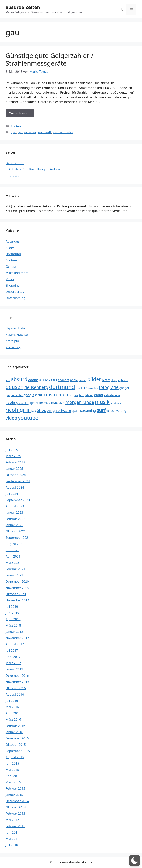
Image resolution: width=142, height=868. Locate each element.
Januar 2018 (14, 632)
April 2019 (13, 619)
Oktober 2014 (16, 807)
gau (13, 132)
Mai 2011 (12, 839)
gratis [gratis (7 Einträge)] (40, 395)
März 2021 (13, 563)
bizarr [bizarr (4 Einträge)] (106, 380)
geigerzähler (27, 132)
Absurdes (12, 241)
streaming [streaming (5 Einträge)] (88, 410)
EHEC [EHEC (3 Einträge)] (84, 388)
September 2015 (18, 751)
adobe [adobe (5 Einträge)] (33, 380)
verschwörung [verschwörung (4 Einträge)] (116, 411)
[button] (121, 9)
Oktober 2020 (16, 594)
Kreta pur (12, 341)
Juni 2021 (12, 550)
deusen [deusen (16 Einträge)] (15, 387)
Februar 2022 (15, 519)
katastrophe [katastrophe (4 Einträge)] (112, 395)
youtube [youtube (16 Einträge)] (28, 418)
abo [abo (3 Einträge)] (8, 380)
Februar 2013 (15, 813)
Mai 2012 (12, 820)
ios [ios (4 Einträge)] (76, 395)
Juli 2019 (12, 606)
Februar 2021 (15, 569)
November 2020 (17, 588)
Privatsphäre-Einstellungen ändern (34, 169)
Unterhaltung (16, 298)
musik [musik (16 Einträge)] (102, 402)
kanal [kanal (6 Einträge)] (98, 395)
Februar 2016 (15, 726)
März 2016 (13, 719)
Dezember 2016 (17, 675)
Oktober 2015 (16, 744)
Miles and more (17, 273)
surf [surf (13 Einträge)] (101, 410)
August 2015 (15, 757)
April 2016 (13, 713)
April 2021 (13, 556)
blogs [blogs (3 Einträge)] (125, 380)
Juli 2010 (12, 845)
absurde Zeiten (23, 7)
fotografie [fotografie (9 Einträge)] (109, 387)
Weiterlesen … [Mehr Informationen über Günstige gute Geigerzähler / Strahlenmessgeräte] (20, 113)
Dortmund (13, 254)
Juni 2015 (12, 763)
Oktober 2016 (16, 688)
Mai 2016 (12, 707)
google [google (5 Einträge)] (29, 395)
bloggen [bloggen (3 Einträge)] (116, 380)
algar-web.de (15, 328)
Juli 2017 (12, 650)
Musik (10, 279)
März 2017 (13, 663)
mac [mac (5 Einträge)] (47, 403)
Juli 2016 (12, 701)
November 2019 (17, 600)
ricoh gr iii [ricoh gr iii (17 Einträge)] (18, 410)
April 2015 (13, 776)
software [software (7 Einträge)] (63, 410)
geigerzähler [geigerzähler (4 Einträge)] (14, 395)
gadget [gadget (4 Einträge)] (124, 388)
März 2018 (13, 625)
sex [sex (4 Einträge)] (34, 411)
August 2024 (15, 487)
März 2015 (13, 782)
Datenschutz (15, 163)
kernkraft (44, 132)
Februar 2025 (15, 462)
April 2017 (13, 657)
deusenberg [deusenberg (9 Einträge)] (36, 387)
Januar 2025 (14, 468)
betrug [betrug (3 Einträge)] (83, 380)
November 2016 (17, 682)
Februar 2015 (15, 788)
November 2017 (17, 638)
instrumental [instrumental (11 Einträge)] (60, 395)
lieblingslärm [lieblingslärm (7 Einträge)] (17, 402)
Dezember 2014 (17, 801)
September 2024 (18, 481)
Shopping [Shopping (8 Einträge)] (46, 410)
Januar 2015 (14, 795)
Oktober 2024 (16, 475)
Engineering (20, 126)
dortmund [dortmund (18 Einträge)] (62, 387)
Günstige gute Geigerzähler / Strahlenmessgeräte (49, 59)
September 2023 (18, 500)
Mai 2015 (12, 770)
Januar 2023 (14, 512)
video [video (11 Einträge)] (11, 418)
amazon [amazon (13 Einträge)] (48, 379)
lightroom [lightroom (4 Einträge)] (36, 403)
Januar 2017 (14, 669)
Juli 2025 (12, 450)
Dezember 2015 (17, 738)
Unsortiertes (15, 292)
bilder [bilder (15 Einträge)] (94, 379)
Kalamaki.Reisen (18, 335)
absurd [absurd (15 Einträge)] (19, 379)
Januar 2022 (14, 525)
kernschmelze (63, 132)
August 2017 (15, 644)
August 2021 (15, 544)
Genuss (11, 266)
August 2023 (15, 506)
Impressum (14, 176)
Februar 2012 (15, 826)
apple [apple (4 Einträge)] (74, 380)
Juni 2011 (12, 832)
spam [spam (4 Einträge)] (76, 411)
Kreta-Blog (13, 347)
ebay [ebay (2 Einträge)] (78, 388)
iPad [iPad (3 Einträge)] (82, 395)
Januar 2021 (14, 575)
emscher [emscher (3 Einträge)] (93, 388)
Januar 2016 (14, 732)
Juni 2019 (12, 613)
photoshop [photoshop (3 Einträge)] (117, 403)
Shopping (13, 285)
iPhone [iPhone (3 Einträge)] (89, 395)
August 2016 (15, 694)
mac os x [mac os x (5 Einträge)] (58, 403)
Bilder (10, 248)
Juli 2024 (12, 494)
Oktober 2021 (16, 531)
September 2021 (18, 537)
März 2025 (13, 456)
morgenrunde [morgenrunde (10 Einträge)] (80, 402)
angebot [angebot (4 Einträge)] (64, 380)
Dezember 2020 (17, 581)
